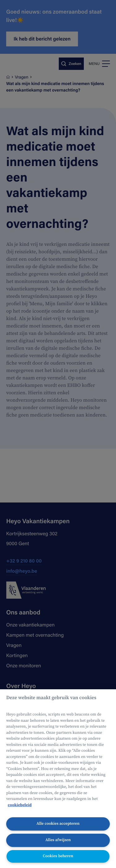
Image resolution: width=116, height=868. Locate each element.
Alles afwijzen (58, 840)
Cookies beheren (58, 856)
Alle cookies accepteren (58, 824)
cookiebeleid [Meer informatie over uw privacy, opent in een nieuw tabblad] (20, 805)
